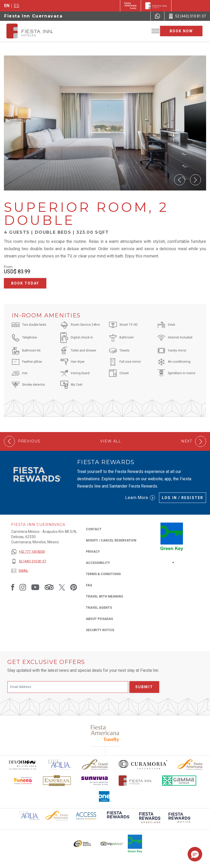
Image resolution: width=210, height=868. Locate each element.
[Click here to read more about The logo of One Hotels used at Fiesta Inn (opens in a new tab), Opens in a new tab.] (105, 796)
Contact (94, 529)
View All (111, 441)
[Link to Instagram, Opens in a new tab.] (23, 587)
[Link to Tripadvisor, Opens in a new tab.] (49, 587)
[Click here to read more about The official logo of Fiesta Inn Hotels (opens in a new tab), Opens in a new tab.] (135, 781)
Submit (144, 687)
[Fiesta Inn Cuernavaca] (34, 31)
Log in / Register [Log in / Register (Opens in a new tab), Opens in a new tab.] (183, 498)
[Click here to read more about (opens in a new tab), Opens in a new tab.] (118, 818)
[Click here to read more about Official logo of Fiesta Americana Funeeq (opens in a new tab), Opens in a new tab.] (23, 781)
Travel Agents (99, 608)
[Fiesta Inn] (156, 6)
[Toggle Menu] (155, 31)
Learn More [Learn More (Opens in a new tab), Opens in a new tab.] (140, 498)
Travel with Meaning (104, 596)
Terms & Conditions (103, 574)
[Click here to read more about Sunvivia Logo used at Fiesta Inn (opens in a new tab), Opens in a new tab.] (95, 781)
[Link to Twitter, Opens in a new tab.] (62, 587)
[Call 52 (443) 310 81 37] (187, 16)
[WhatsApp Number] (157, 16)
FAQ (89, 585)
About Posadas (99, 619)
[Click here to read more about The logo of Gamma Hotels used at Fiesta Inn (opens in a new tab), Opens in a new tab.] (179, 781)
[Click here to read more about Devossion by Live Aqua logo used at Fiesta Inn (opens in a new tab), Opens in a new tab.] (22, 765)
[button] (180, 180)
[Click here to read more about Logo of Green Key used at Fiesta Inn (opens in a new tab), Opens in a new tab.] (135, 844)
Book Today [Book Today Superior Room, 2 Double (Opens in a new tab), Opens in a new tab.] (25, 283)
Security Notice (100, 630)
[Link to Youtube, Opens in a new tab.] (35, 587)
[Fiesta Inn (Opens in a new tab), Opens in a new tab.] (131, 6)
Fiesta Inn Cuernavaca (33, 16)
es (17, 6)
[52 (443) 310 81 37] (29, 561)
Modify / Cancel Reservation (111, 540)
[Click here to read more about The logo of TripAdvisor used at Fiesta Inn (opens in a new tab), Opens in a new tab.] (112, 844)
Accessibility (98, 563)
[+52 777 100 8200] (29, 552)
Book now (181, 31)
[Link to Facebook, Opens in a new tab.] (13, 587)
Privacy (93, 551)
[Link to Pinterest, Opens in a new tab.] (74, 587)
